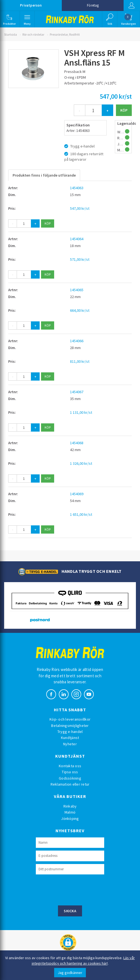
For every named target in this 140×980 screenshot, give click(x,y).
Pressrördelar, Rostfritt (65, 34)
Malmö (70, 812)
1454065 (77, 290)
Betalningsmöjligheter (70, 726)
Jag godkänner (70, 973)
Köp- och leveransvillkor (70, 719)
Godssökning (70, 778)
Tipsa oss (70, 772)
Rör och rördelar (33, 34)
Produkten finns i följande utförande (44, 175)
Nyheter (70, 744)
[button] (9, 19)
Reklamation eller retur (70, 784)
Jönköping (70, 818)
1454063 (77, 188)
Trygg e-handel (70, 732)
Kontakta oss (70, 766)
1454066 (77, 341)
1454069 (77, 494)
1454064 (77, 239)
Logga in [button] (132, 5)
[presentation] (77, 889)
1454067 (77, 392)
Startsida (11, 34)
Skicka (70, 911)
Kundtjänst (70, 738)
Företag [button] (93, 5)
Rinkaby (70, 806)
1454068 (77, 443)
